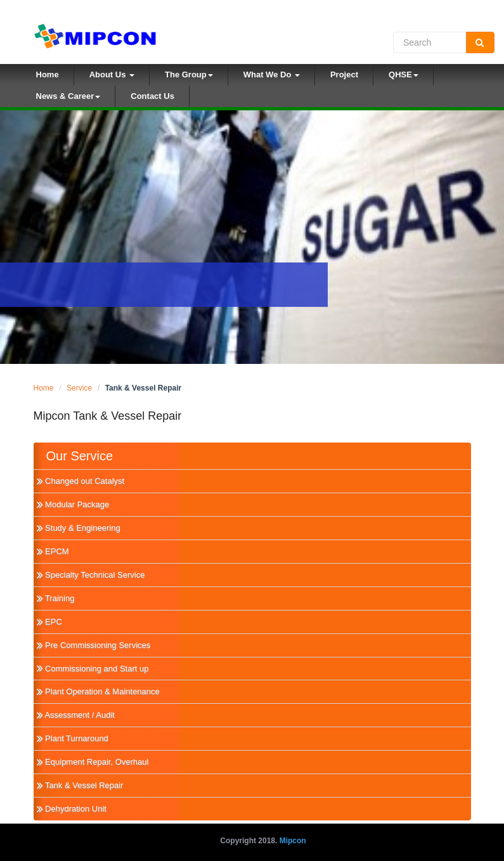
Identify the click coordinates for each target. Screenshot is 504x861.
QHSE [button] (404, 74)
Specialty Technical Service (91, 575)
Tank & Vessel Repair (80, 785)
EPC (49, 622)
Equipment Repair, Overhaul (93, 762)
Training (56, 598)
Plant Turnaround (73, 738)
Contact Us (152, 96)
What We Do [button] (272, 74)
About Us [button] (112, 74)
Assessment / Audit (76, 715)
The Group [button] (189, 74)
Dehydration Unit (72, 809)
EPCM (53, 551)
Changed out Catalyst (81, 481)
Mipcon (293, 841)
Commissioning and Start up (93, 669)
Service (79, 388)
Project (344, 74)
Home (55, 74)
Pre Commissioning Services (94, 645)
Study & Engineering (79, 528)
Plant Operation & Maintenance (98, 691)
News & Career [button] (68, 96)
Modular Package (73, 504)
